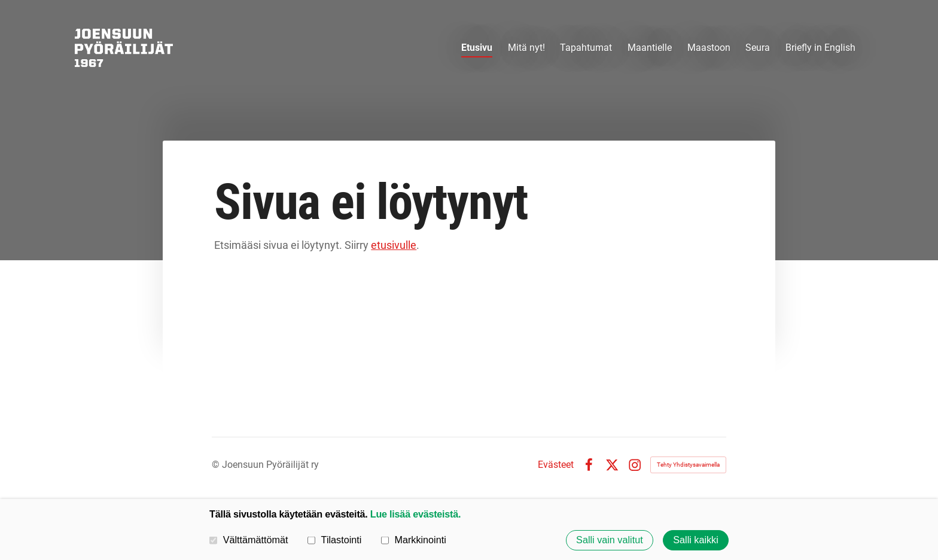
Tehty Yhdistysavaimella (688, 465)
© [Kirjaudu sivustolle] (217, 465)
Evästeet (556, 465)
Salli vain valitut (610, 540)
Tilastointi (334, 540)
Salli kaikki (696, 540)
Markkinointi (414, 540)
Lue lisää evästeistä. (415, 514)
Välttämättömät (249, 540)
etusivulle (394, 245)
